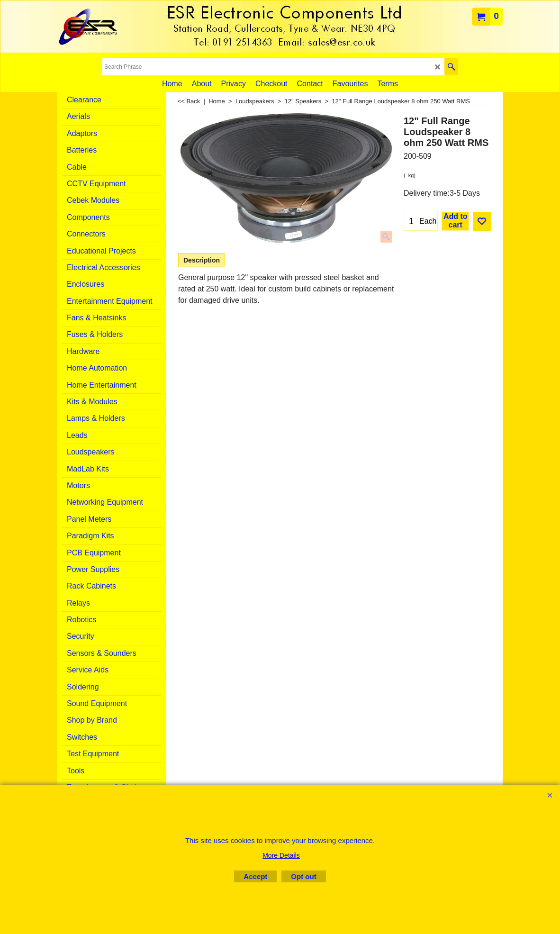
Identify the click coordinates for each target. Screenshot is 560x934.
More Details (281, 855)
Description (202, 260)
